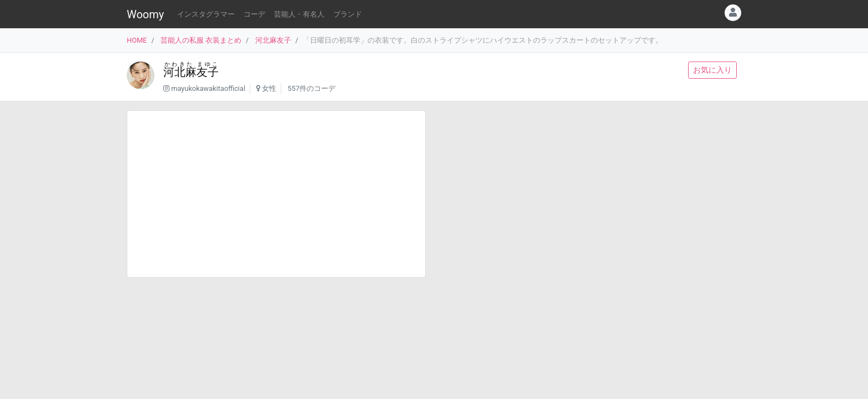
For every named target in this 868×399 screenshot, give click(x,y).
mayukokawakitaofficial (208, 88)
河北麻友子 (273, 40)
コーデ (254, 14)
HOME (137, 40)
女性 (269, 88)
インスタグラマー (206, 14)
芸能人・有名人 (299, 14)
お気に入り (712, 70)
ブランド (348, 14)
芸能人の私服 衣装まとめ (201, 40)
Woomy (145, 14)
